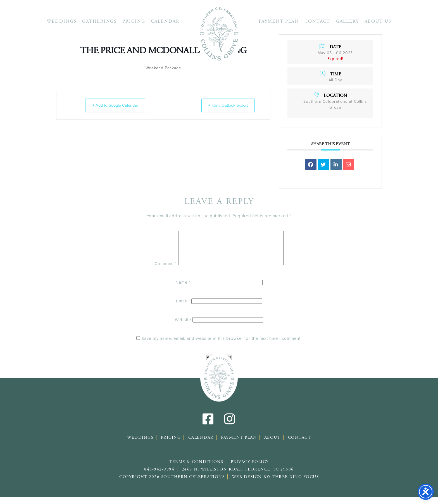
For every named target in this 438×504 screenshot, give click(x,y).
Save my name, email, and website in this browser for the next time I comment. (221, 345)
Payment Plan (279, 21)
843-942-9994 (159, 476)
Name (183, 289)
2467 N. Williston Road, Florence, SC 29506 (238, 476)
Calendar (165, 21)
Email (183, 308)
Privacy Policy (250, 468)
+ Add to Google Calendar (116, 105)
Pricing (134, 21)
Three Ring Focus (295, 483)
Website (183, 326)
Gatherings (100, 21)
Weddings (62, 21)
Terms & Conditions (196, 468)
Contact (317, 21)
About (272, 444)
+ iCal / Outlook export (226, 105)
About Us (378, 21)
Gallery (347, 21)
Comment (159, 270)
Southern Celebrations (219, 34)
